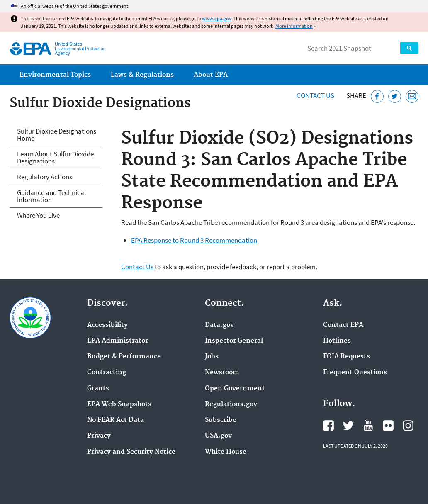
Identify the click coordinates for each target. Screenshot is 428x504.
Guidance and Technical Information (51, 196)
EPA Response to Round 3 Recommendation (194, 240)
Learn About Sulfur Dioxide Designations (55, 157)
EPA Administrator (118, 341)
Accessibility (107, 325)
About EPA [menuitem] (211, 75)
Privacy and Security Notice (131, 452)
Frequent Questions (355, 373)
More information (294, 26)
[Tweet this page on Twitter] (395, 96)
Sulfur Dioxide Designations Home (57, 135)
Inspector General (234, 341)
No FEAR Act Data (116, 420)
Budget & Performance (124, 357)
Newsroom (222, 373)
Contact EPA (343, 325)
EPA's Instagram (408, 426)
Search (409, 48)
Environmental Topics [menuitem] (55, 75)
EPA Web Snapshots (119, 404)
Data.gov (219, 325)
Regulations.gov (231, 404)
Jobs (212, 357)
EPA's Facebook (328, 426)
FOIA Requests (347, 357)
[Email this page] (412, 96)
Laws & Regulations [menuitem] (142, 75)
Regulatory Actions (45, 177)
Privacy (99, 436)
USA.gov (218, 436)
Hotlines (337, 341)
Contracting (107, 373)
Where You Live (38, 215)
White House (226, 452)
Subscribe (221, 420)
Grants (98, 389)
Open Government (235, 389)
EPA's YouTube (368, 426)
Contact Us (315, 95)
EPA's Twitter (348, 426)
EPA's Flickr (388, 426)
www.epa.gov (217, 18)
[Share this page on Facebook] (377, 96)
